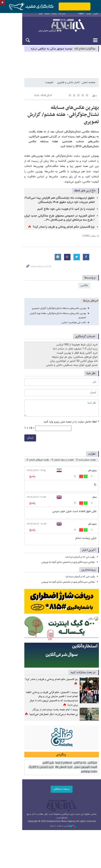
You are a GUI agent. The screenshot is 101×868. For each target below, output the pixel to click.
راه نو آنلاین (80, 773)
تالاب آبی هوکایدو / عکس (74, 307)
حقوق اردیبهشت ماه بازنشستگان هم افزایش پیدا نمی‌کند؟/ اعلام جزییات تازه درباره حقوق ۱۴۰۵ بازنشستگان (48, 189)
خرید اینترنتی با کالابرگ (66, 777)
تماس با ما (53, 17)
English (81, 17)
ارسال (8, 422)
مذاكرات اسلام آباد (85, 52)
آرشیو (32, 17)
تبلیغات (38, 17)
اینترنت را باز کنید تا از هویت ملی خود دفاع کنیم (60, 197)
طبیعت (49, 88)
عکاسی (84, 274)
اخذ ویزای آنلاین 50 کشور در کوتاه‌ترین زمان (74, 345)
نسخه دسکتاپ (50, 794)
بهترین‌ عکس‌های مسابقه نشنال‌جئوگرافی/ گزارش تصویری (59, 297)
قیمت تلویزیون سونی (29, 773)
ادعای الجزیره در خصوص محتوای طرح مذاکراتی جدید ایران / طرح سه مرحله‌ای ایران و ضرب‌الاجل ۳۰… (48, 206)
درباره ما (45, 17)
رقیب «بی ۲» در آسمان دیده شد (80, 541)
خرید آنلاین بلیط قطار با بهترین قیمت (77, 337)
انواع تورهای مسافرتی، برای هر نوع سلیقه (75, 341)
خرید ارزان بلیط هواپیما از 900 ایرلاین (77, 329)
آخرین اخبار (89, 534)
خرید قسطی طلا (88, 777)
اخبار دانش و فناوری (68, 88)
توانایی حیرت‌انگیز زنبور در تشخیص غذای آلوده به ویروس (68, 546)
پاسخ (10, 461)
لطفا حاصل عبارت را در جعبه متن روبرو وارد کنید (71, 406)
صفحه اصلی (89, 88)
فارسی (96, 17)
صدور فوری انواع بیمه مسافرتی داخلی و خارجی (72, 349)
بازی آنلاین (48, 773)
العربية (89, 17)
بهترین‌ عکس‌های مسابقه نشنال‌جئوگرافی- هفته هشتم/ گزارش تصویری (53, 117)
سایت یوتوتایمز (44, 777)
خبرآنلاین (50, 29)
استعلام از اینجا (64, 773)
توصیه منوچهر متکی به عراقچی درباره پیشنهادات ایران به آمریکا (37, 52)
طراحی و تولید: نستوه (53, 828)
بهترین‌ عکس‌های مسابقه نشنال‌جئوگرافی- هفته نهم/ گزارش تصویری (54, 302)
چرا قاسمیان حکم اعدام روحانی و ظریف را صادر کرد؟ (58, 216)
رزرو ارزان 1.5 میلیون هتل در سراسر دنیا (75, 333)
